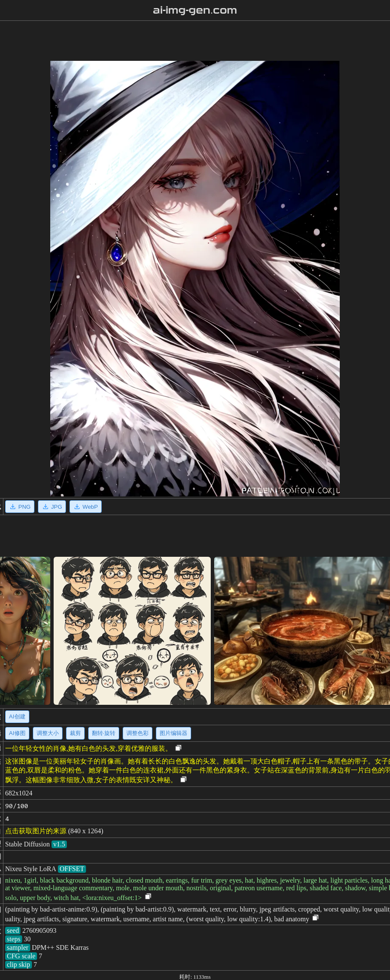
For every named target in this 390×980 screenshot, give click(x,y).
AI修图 (17, 733)
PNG (20, 507)
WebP (86, 507)
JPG (52, 507)
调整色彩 (138, 733)
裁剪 (75, 733)
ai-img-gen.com (195, 10)
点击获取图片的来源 (36, 831)
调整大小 (48, 733)
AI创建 (17, 716)
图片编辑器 (173, 733)
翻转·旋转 (104, 733)
